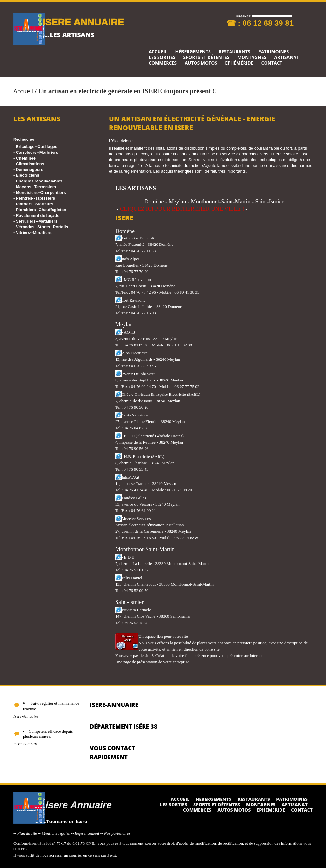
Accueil (158, 52)
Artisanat (287, 57)
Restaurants (234, 52)
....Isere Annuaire (73, 804)
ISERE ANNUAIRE (83, 22)
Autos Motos (201, 63)
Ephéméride (239, 63)
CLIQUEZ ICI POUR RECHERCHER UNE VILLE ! (182, 209)
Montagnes (252, 57)
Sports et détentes (206, 57)
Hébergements (193, 52)
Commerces (163, 63)
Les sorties (162, 57)
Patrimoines (273, 52)
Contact (272, 63)
